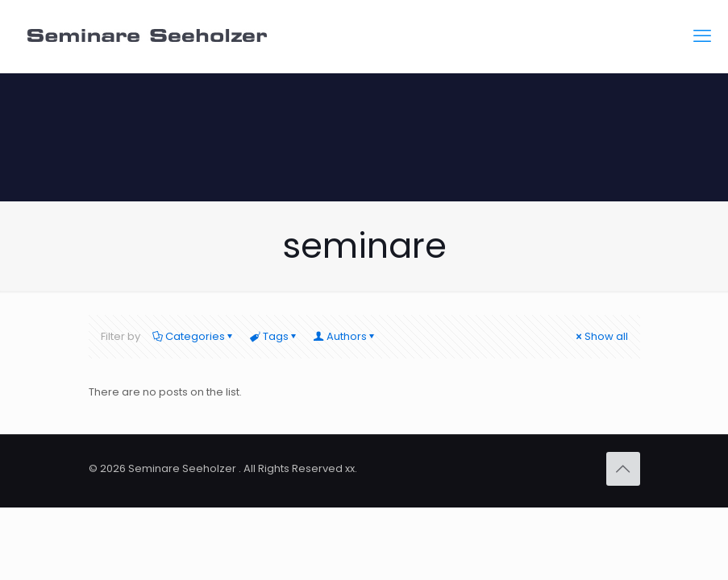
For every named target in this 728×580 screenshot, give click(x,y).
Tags (275, 336)
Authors (345, 336)
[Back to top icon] (623, 469)
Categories (194, 336)
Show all (601, 336)
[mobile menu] (702, 36)
